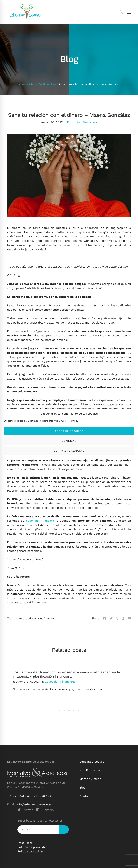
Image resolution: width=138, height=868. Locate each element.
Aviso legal (25, 843)
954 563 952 (21, 796)
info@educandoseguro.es (34, 804)
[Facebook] (105, 619)
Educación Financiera (42, 84)
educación (35, 618)
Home (22, 84)
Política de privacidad (32, 847)
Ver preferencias (69, 451)
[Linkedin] (123, 619)
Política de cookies (31, 851)
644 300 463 (42, 796)
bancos (21, 618)
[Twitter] (111, 619)
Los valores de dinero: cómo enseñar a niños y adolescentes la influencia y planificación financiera (66, 674)
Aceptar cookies (69, 431)
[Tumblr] (117, 619)
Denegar (69, 441)
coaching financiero (40, 521)
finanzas (49, 618)
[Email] (130, 619)
